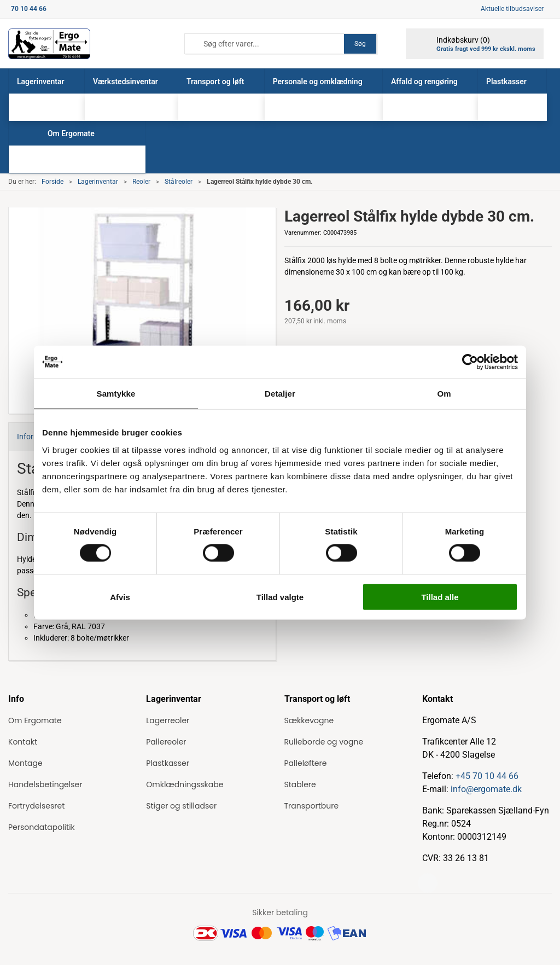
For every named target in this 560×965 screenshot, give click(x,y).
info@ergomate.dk (486, 789)
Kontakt (23, 742)
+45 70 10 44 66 (487, 776)
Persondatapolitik (42, 827)
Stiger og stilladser (181, 806)
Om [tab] (444, 394)
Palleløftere (306, 763)
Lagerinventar (98, 182)
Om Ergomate (35, 720)
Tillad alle (440, 597)
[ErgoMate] (49, 44)
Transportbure (312, 806)
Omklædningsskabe (185, 784)
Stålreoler (179, 182)
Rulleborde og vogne (324, 742)
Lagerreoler (168, 720)
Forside (52, 182)
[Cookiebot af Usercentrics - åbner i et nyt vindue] (470, 362)
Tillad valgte (280, 597)
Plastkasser (168, 763)
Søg (360, 44)
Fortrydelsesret (36, 806)
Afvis (120, 597)
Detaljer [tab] (280, 394)
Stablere (300, 784)
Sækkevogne (309, 720)
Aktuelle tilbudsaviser (512, 9)
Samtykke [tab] (116, 394)
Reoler (141, 182)
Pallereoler (166, 742)
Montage (25, 763)
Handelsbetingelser (45, 784)
